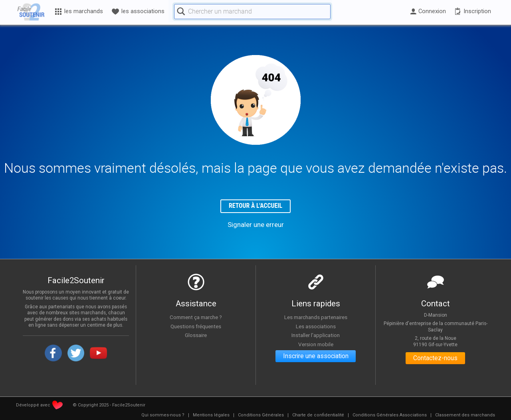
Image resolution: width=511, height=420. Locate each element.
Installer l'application (316, 335)
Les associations (316, 326)
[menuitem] (163, 416)
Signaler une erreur (256, 225)
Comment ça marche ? (196, 317)
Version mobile (316, 345)
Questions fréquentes (196, 326)
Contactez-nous (435, 359)
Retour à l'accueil (256, 206)
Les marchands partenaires (316, 317)
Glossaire (196, 335)
